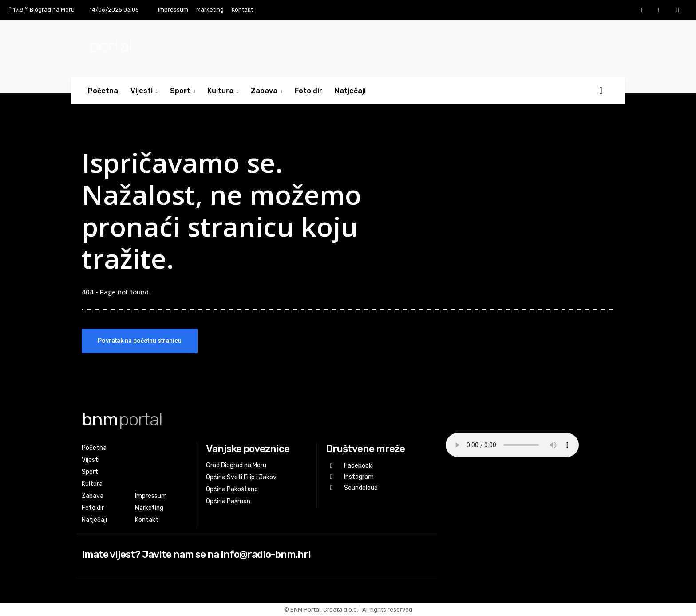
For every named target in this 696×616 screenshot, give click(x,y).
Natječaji (350, 91)
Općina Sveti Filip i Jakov (241, 477)
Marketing (210, 10)
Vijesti (144, 91)
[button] (601, 91)
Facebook (358, 466)
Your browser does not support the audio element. (512, 445)
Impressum (173, 10)
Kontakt (242, 10)
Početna (103, 91)
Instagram (359, 477)
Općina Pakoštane (232, 489)
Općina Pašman (228, 501)
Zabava (267, 91)
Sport (183, 91)
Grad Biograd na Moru (236, 465)
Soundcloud (361, 488)
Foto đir (308, 91)
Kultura (223, 91)
